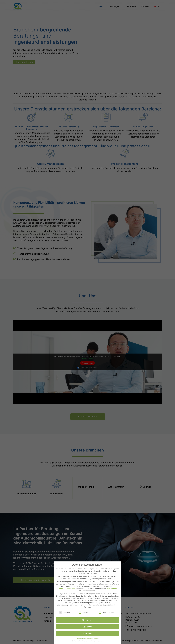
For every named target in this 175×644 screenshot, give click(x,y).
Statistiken (84, 612)
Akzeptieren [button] (87, 620)
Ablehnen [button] (88, 633)
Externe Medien (106, 612)
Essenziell (65, 612)
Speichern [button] (87, 627)
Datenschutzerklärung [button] (89, 641)
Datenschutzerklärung (66, 588)
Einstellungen (112, 588)
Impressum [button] (100, 641)
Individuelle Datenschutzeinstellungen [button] (88, 638)
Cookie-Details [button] (76, 641)
